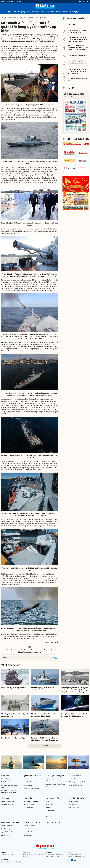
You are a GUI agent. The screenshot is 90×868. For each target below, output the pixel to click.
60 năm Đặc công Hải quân (31, 788)
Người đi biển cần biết (7, 832)
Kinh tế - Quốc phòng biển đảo (77, 782)
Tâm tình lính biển (76, 798)
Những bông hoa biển (75, 801)
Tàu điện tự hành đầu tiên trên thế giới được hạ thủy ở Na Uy (44, 715)
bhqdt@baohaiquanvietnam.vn (30, 652)
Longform (49, 801)
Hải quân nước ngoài (9, 18)
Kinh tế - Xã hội (50, 12)
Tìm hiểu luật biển (29, 804)
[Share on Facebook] (54, 658)
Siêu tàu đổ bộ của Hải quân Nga (13, 738)
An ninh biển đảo (28, 785)
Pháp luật (66, 12)
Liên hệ (19, 2)
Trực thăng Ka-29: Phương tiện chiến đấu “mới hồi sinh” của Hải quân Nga (45, 739)
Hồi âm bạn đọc (73, 804)
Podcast (48, 807)
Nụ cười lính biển (28, 832)
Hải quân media (50, 814)
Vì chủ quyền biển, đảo (38, 12)
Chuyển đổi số (5, 835)
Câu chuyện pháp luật (30, 807)
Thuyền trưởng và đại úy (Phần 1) (13, 688)
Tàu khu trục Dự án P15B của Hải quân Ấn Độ (43, 689)
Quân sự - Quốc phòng (30, 779)
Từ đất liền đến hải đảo (75, 785)
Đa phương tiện (74, 12)
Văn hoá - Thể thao (32, 823)
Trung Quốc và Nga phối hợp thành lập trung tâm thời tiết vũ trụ (74, 715)
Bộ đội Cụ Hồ (5, 782)
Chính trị (14, 12)
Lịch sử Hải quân (53, 823)
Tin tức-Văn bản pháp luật (31, 801)
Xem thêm (45, 746)
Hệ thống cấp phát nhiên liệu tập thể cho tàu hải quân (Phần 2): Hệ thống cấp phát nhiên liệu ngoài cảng (74, 690)
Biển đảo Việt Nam (29, 835)
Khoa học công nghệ (7, 829)
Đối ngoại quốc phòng (7, 801)
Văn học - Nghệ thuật (30, 826)
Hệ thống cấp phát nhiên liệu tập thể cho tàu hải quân (14, 715)
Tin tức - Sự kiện (6, 779)
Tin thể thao (27, 829)
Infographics (50, 804)
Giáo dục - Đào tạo (7, 826)
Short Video (49, 817)
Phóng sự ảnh (50, 811)
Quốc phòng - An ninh (24, 12)
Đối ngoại (58, 12)
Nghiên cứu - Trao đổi (10, 823)
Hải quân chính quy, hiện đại (31, 782)
